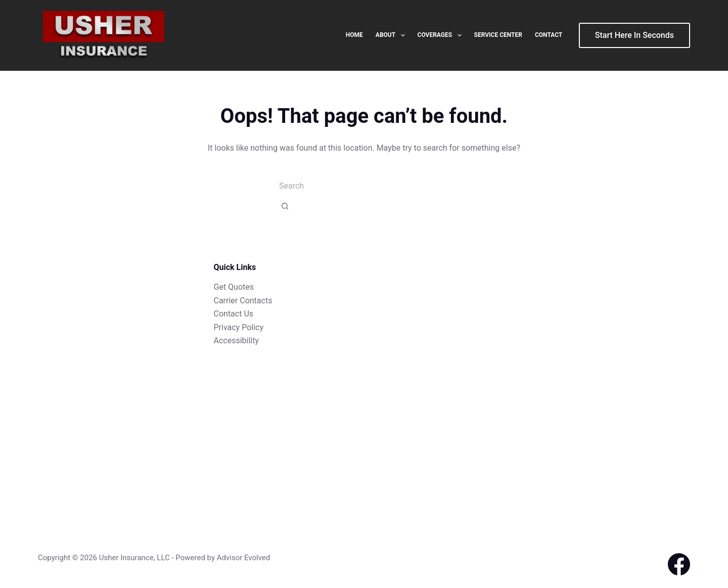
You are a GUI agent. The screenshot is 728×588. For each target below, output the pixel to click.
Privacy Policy (239, 327)
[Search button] (285, 206)
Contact (549, 35)
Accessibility (237, 341)
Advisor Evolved (244, 558)
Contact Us (234, 314)
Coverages (442, 35)
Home (354, 35)
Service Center (498, 35)
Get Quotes (234, 287)
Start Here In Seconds (634, 35)
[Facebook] (679, 564)
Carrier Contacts (243, 301)
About (392, 35)
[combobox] (364, 186)
